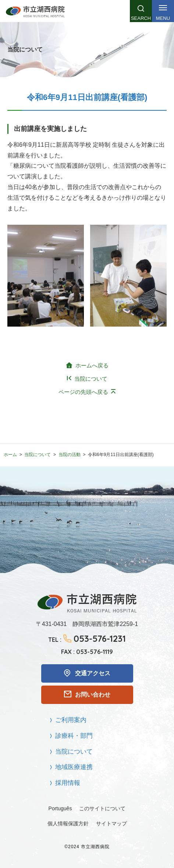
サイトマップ (111, 823)
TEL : (87, 638)
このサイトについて (102, 808)
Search (141, 18)
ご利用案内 (71, 720)
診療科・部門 (74, 736)
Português (60, 808)
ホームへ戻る (92, 365)
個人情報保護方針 (68, 823)
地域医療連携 (74, 767)
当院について (91, 379)
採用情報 (68, 783)
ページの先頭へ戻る (83, 392)
